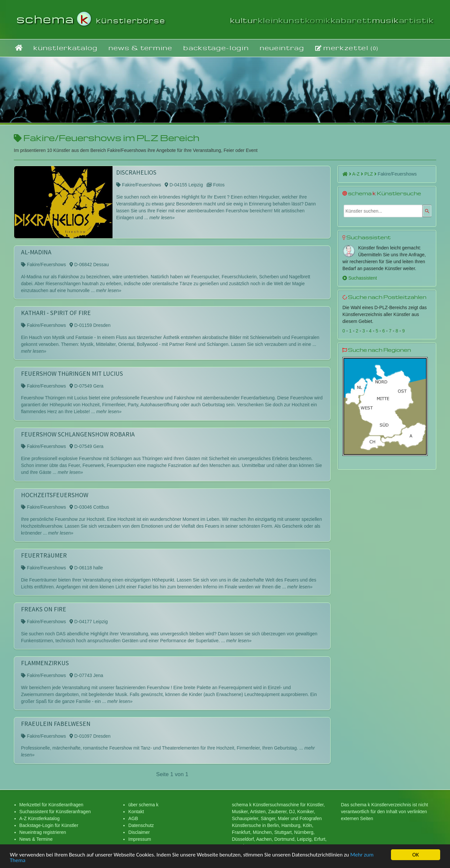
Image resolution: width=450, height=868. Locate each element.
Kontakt (136, 812)
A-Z (358, 174)
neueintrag (282, 48)
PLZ (370, 174)
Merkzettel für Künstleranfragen (51, 805)
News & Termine (36, 839)
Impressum (140, 839)
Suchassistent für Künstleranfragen (55, 812)
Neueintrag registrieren (43, 832)
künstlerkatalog (65, 48)
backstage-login (216, 48)
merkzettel (347, 48)
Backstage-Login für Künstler (49, 825)
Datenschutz (141, 825)
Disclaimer (139, 832)
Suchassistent (360, 278)
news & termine (141, 48)
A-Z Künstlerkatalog (40, 818)
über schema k (143, 805)
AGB (133, 818)
